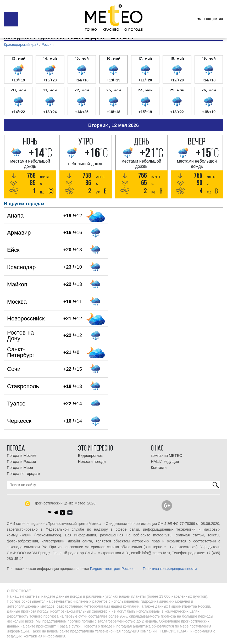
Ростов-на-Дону (21, 335)
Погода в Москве (22, 456)
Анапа (15, 216)
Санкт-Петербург (21, 352)
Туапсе (16, 404)
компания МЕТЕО (167, 456)
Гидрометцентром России (112, 569)
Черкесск (19, 421)
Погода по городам (23, 474)
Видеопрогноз (90, 456)
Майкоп (17, 284)
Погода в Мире (20, 468)
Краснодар (21, 267)
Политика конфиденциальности (170, 569)
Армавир (19, 233)
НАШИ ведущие (165, 462)
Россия (48, 45)
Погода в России (21, 462)
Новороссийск (26, 318)
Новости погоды (92, 462)
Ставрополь (23, 386)
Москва (17, 302)
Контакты (159, 468)
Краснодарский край (21, 45)
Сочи (14, 369)
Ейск (13, 250)
